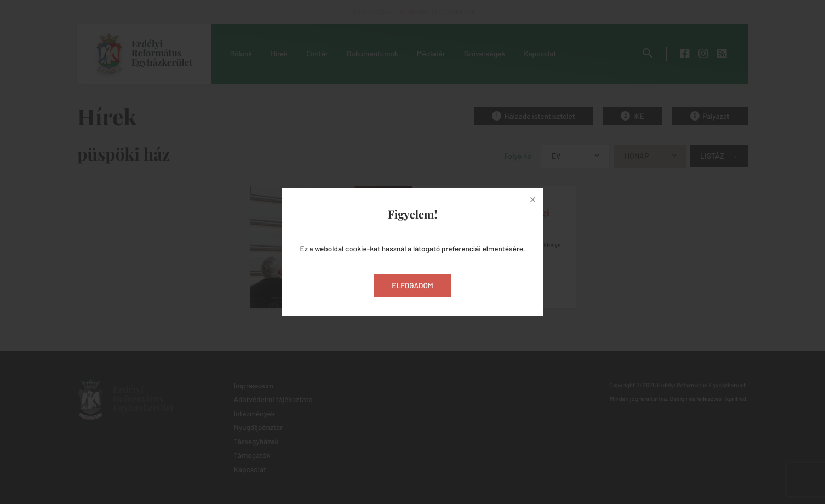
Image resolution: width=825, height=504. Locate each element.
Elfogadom (412, 285)
